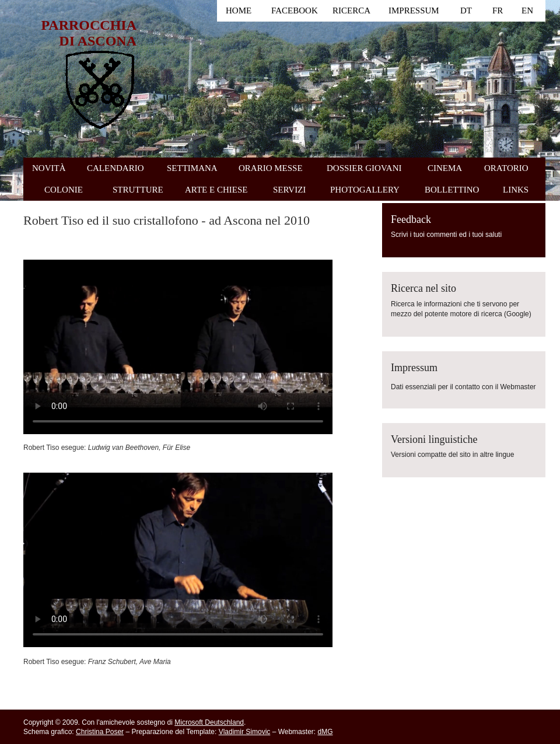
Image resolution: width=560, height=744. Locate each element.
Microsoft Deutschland (209, 722)
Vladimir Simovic (245, 732)
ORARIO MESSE (271, 168)
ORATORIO (506, 168)
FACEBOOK (295, 11)
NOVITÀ (49, 168)
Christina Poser (100, 732)
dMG (325, 732)
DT (466, 11)
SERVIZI (289, 190)
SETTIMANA (192, 168)
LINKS (516, 190)
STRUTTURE (138, 190)
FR (498, 11)
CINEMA (445, 168)
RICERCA (351, 11)
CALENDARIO (116, 168)
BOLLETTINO (452, 190)
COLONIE (64, 190)
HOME (239, 11)
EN (527, 11)
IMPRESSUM (414, 11)
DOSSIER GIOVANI (364, 168)
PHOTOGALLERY (365, 190)
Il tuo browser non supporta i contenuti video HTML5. (178, 347)
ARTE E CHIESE (216, 190)
